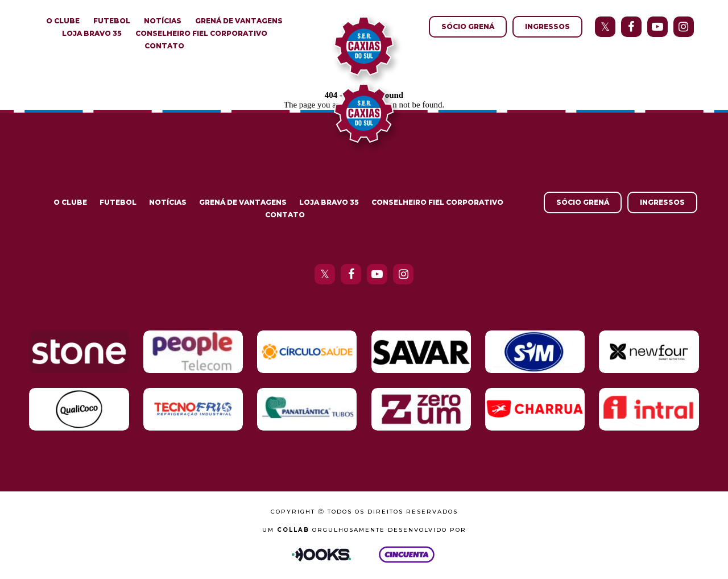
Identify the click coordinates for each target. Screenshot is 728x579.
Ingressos (547, 26)
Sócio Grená (468, 26)
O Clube (63, 21)
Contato (164, 46)
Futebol (112, 21)
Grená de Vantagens (239, 21)
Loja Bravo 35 (92, 33)
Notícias (163, 21)
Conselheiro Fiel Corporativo (201, 33)
